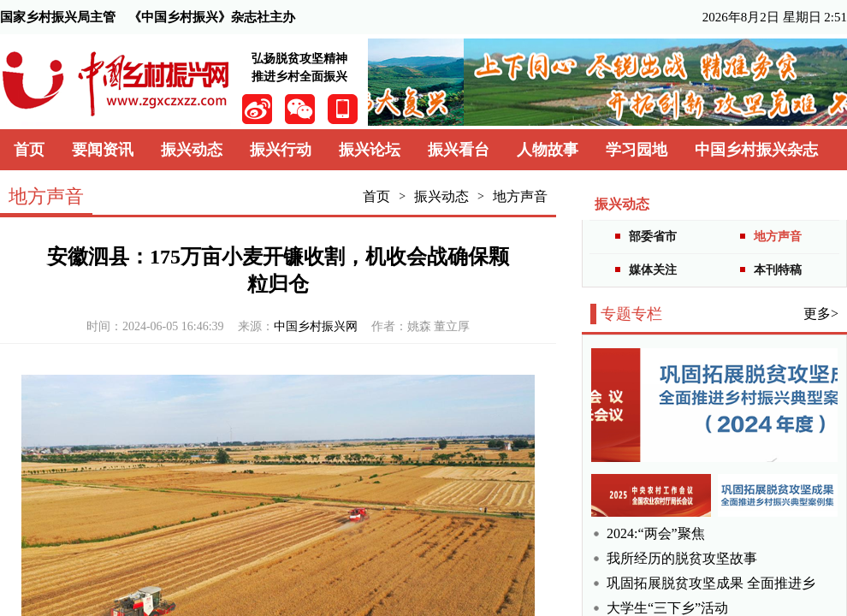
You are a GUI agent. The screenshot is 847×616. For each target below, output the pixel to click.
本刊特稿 (778, 270)
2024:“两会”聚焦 (656, 533)
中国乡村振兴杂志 (756, 150)
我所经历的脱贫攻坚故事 (682, 558)
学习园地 (637, 150)
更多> (821, 314)
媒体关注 (653, 270)
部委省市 (653, 237)
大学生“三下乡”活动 (667, 608)
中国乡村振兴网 (316, 326)
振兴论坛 (370, 150)
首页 (29, 150)
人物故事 (548, 150)
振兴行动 (281, 150)
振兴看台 (459, 150)
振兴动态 (192, 150)
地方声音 (520, 196)
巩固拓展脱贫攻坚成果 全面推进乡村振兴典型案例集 (711, 583)
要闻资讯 (103, 150)
